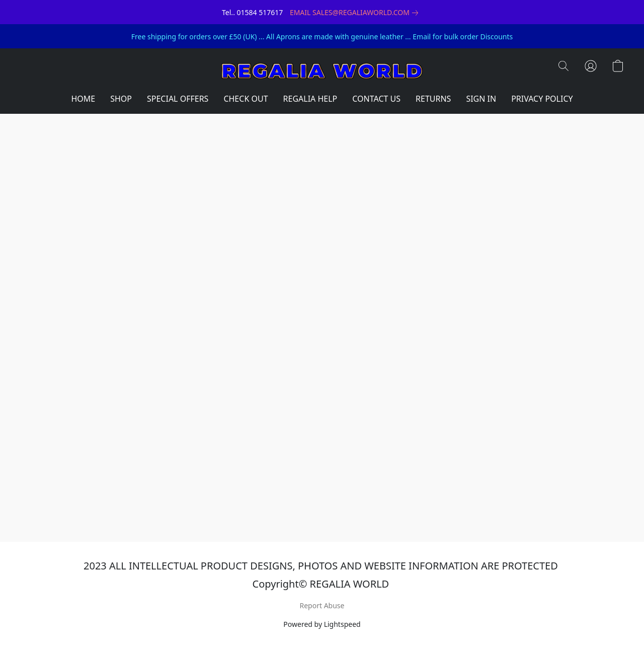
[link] (356, 13)
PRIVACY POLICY (542, 99)
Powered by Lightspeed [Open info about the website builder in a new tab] (322, 624)
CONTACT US (376, 99)
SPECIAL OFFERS (178, 99)
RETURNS (433, 99)
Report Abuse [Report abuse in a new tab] (322, 605)
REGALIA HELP (310, 99)
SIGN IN (481, 99)
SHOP (121, 99)
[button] (322, 71)
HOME (83, 99)
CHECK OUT (246, 99)
